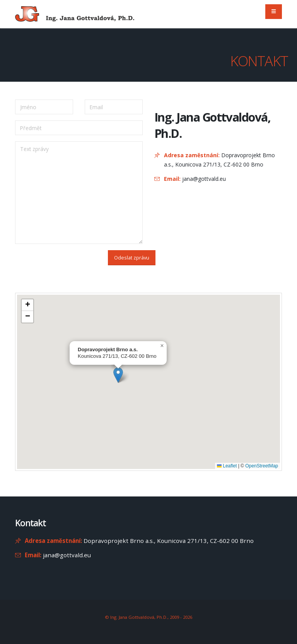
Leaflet (227, 466)
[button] (118, 375)
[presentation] (56, 261)
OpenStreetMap (262, 466)
